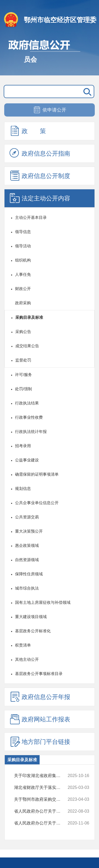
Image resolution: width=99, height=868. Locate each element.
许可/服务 (23, 375)
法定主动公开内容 (40, 198)
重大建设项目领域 (31, 617)
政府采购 (23, 303)
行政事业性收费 (29, 417)
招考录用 (23, 446)
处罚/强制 (23, 389)
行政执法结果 (27, 403)
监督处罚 (23, 360)
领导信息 (23, 232)
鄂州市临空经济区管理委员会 (60, 28)
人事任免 (23, 274)
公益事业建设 (27, 460)
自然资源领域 (27, 560)
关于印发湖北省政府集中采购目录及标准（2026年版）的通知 (42, 776)
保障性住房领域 (29, 574)
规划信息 (23, 488)
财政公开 (23, 289)
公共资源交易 (27, 517)
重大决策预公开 (29, 531)
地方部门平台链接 (40, 741)
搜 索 (86, 91)
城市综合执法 (27, 588)
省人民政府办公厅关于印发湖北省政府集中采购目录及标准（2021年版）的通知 (42, 823)
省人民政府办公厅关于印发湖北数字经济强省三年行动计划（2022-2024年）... (42, 811)
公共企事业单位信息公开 (37, 503)
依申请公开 (49, 110)
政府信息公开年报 (40, 697)
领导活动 (23, 246)
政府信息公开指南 (40, 153)
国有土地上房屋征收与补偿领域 (43, 602)
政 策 (28, 131)
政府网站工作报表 (40, 719)
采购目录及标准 (29, 317)
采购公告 (23, 332)
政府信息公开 (49, 55)
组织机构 (23, 260)
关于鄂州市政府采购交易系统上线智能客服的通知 (42, 799)
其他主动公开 (27, 659)
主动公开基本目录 (31, 217)
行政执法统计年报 (31, 431)
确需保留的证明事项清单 (37, 474)
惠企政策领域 (27, 545)
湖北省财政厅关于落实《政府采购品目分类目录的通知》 (42, 788)
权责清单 (23, 645)
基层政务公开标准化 (33, 631)
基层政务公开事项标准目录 (39, 674)
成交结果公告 (27, 346)
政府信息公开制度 (40, 176)
